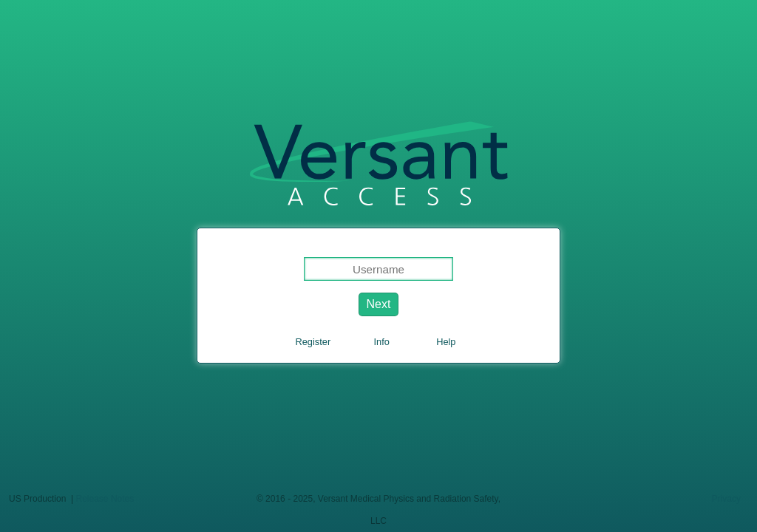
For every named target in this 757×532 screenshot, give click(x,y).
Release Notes (105, 499)
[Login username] (378, 269)
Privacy (726, 499)
